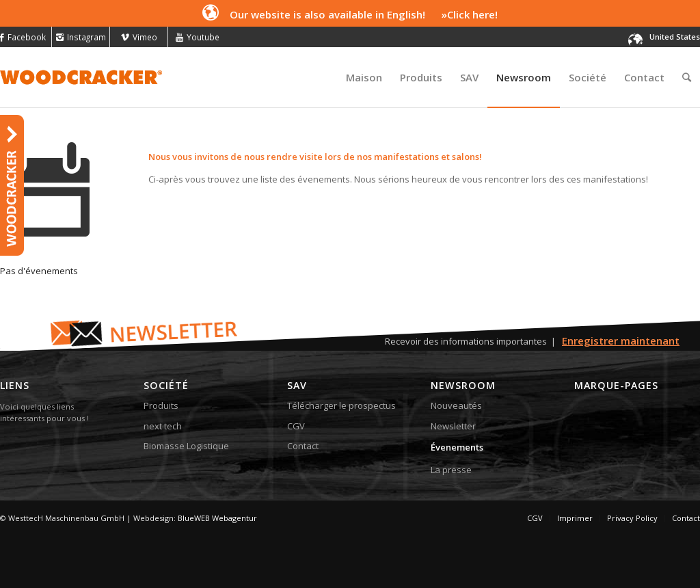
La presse (451, 470)
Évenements (457, 447)
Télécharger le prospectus (341, 405)
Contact (303, 446)
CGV (296, 426)
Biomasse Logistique (186, 446)
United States (675, 37)
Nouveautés (456, 405)
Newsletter (453, 426)
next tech (163, 426)
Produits (161, 405)
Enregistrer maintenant (621, 340)
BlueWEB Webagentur (217, 518)
